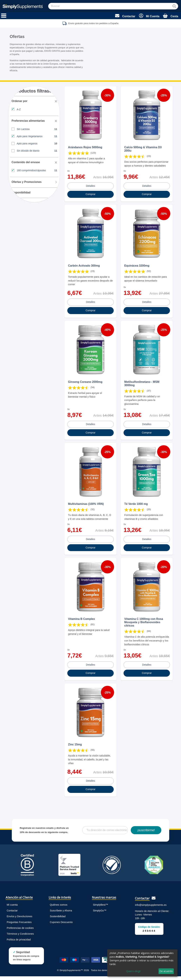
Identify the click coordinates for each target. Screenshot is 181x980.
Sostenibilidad (58, 920)
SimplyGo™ (100, 914)
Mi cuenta (12, 908)
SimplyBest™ (101, 908)
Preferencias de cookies (20, 932)
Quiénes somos (59, 908)
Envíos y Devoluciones (20, 920)
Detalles (90, 189)
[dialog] (142, 963)
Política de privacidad (19, 943)
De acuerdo (166, 971)
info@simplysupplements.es (151, 909)
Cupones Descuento (61, 926)
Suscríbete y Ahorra (61, 914)
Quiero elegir (133, 971)
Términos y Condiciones (20, 937)
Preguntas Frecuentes (19, 926)
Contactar (12, 914)
